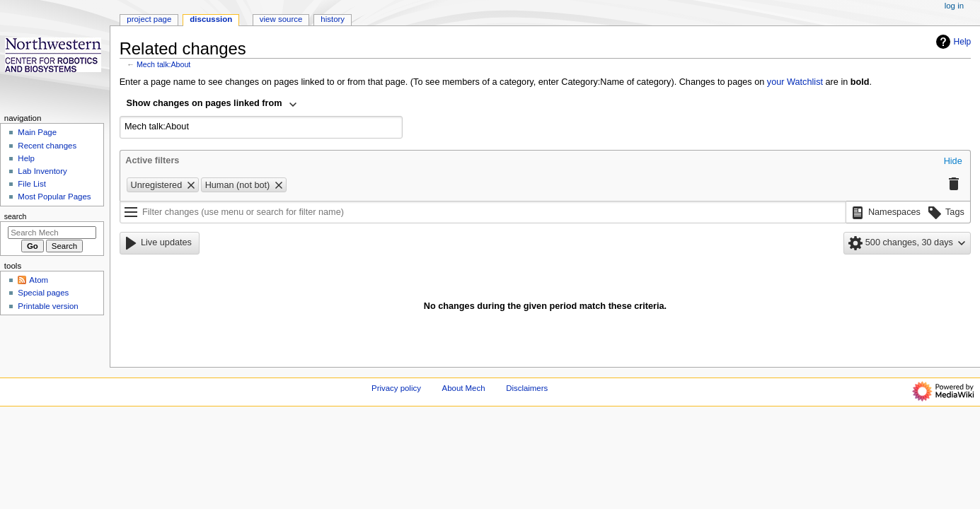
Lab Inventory (42, 171)
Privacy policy (396, 388)
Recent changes (47, 146)
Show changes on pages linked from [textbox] (204, 103)
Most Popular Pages (54, 197)
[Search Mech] (52, 233)
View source (281, 19)
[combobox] (212, 105)
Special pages (43, 293)
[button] (953, 162)
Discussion (211, 19)
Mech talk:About (163, 64)
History (333, 19)
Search (16, 216)
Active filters (152, 160)
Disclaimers (527, 388)
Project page (149, 19)
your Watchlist (795, 82)
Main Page (37, 132)
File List (31, 184)
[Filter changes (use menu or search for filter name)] (483, 212)
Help (952, 42)
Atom (39, 280)
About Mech (464, 388)
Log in (954, 6)
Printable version (48, 306)
